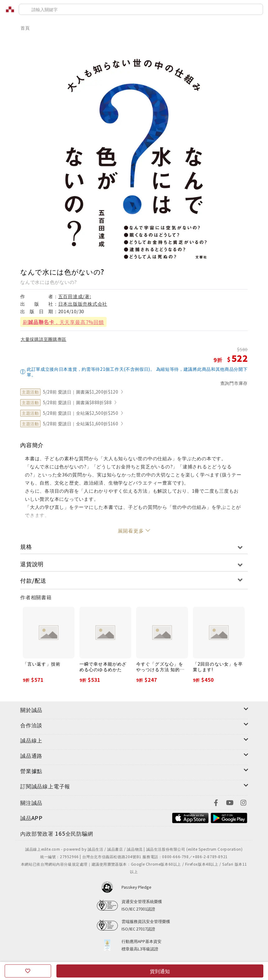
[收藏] (28, 971)
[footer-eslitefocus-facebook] (216, 802)
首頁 (25, 28)
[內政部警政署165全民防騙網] (57, 834)
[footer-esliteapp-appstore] (190, 817)
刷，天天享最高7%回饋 (63, 322)
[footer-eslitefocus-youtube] (230, 802)
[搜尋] (141, 9)
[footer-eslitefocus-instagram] (243, 802)
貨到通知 (160, 971)
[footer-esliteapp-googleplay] (229, 817)
